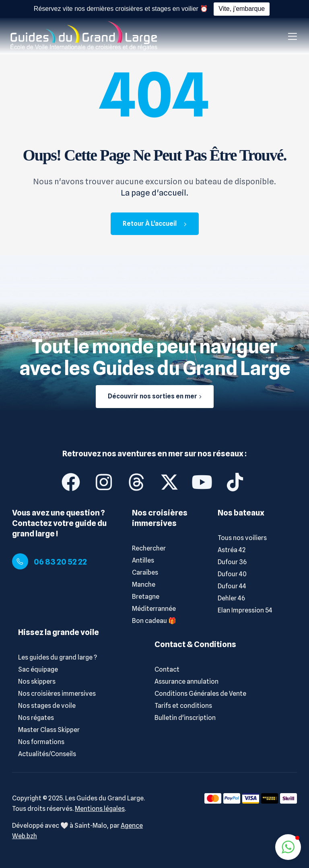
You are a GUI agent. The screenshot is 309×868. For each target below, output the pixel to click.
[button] (288, 847)
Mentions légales (100, 809)
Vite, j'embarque (242, 9)
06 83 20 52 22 (60, 562)
